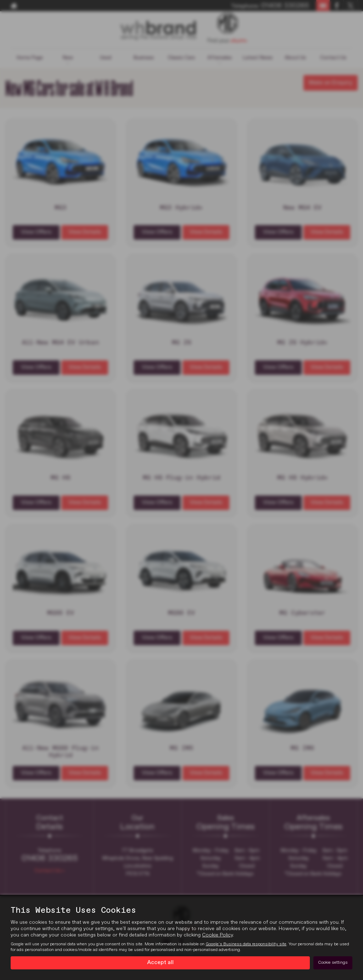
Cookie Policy (217, 935)
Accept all (160, 963)
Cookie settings (333, 963)
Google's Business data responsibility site (246, 944)
